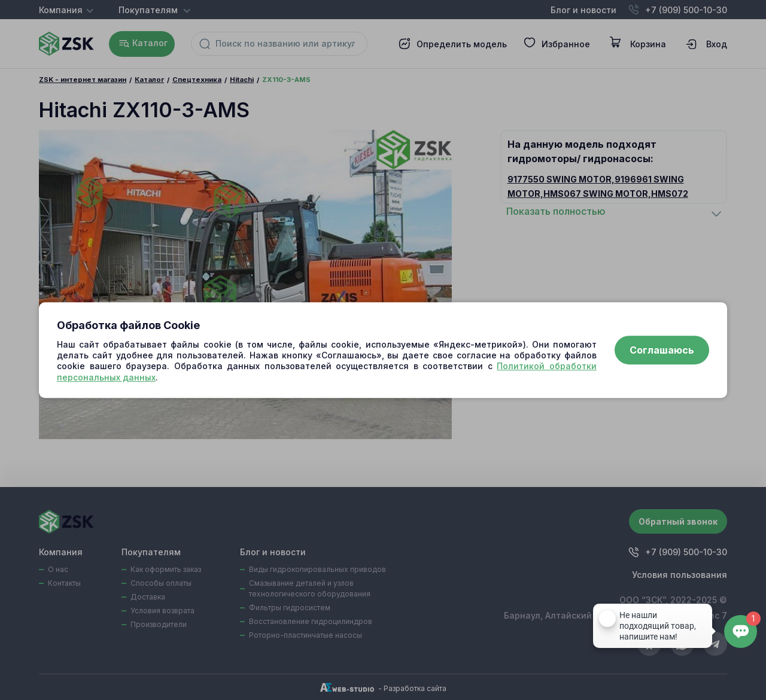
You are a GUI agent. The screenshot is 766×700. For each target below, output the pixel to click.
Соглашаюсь (662, 350)
